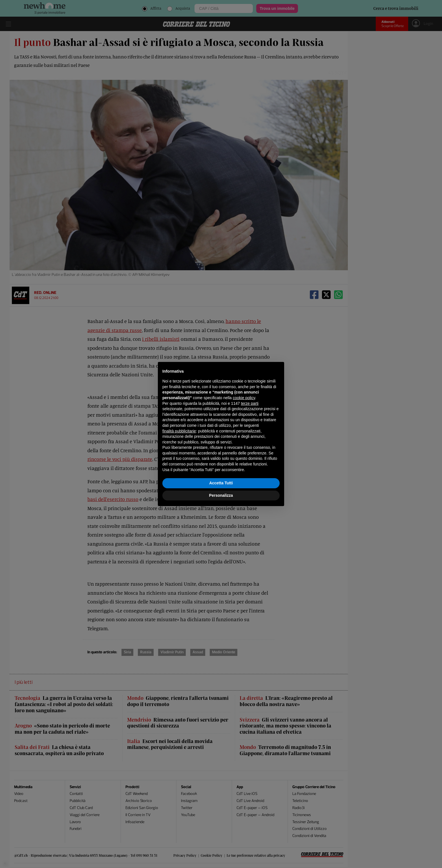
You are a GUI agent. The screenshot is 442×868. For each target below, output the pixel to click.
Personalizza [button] (221, 495)
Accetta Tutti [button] (221, 483)
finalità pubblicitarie (179, 431)
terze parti (250, 403)
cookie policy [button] (244, 398)
